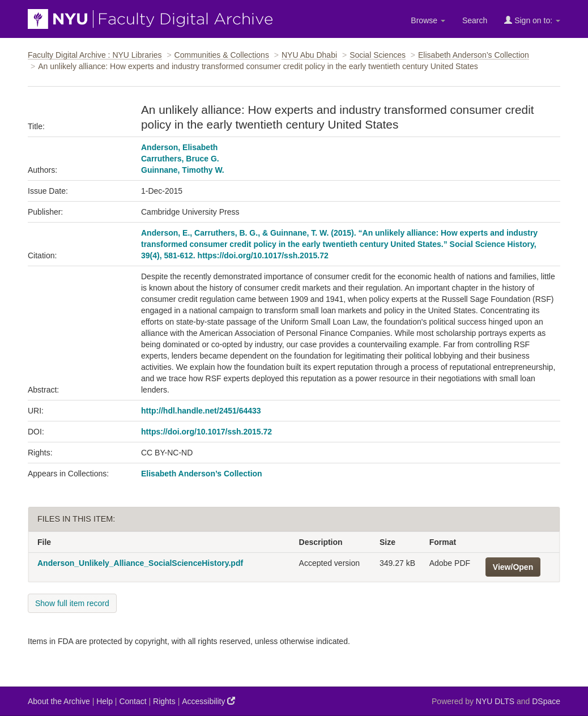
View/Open (513, 567)
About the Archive (59, 701)
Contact (133, 701)
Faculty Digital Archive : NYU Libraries (95, 55)
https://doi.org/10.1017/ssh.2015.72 (206, 432)
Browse (428, 20)
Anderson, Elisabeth (179, 147)
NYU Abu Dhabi (309, 55)
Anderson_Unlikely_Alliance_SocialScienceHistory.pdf (140, 563)
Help (105, 701)
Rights (164, 701)
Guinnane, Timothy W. (183, 170)
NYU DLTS (495, 701)
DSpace (546, 701)
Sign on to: (532, 20)
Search (475, 20)
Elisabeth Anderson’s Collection (474, 55)
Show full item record (72, 603)
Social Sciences (378, 55)
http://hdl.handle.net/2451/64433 (201, 411)
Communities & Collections (222, 55)
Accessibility (208, 701)
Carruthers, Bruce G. (180, 159)
